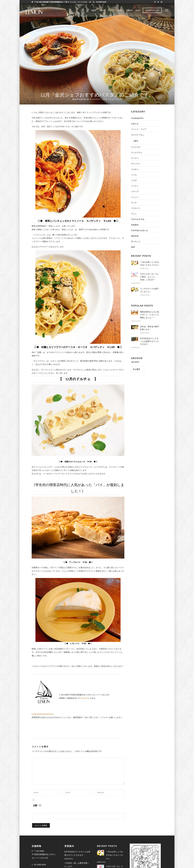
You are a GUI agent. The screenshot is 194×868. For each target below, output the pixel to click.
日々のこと (136, 241)
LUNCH (102, 10)
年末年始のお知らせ (140, 230)
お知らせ (135, 124)
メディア (135, 191)
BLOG (138, 10)
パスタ (104, 99)
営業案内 (135, 225)
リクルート (136, 208)
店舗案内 (129, 10)
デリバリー (136, 164)
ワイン (134, 214)
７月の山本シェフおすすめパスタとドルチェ (115, 855)
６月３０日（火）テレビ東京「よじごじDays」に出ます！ (150, 277)
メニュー (112, 99)
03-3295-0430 (100, 2)
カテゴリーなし (138, 135)
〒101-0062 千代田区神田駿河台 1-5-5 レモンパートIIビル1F (44, 854)
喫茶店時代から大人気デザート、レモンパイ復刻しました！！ (150, 315)
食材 (133, 247)
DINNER (111, 10)
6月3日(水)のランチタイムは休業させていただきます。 (150, 341)
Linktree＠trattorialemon (43, 714)
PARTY (120, 10)
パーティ (135, 186)
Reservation (152, 10)
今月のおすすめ (138, 219)
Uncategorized (137, 118)
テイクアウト (95, 99)
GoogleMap (85, 698)
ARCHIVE (135, 362)
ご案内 (135, 141)
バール (134, 175)
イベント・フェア (139, 129)
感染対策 (135, 236)
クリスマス (136, 147)
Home (94, 10)
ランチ (119, 99)
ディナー (135, 158)
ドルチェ (135, 169)
